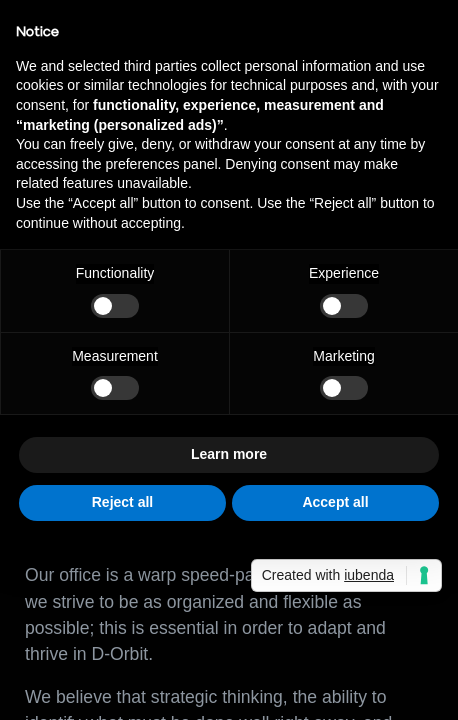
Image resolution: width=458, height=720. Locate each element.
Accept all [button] (335, 502)
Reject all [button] (122, 502)
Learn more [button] (229, 454)
